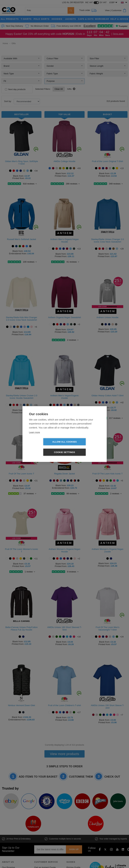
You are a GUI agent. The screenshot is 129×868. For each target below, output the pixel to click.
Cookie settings (84, 447)
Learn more (35, 437)
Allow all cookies (45, 447)
